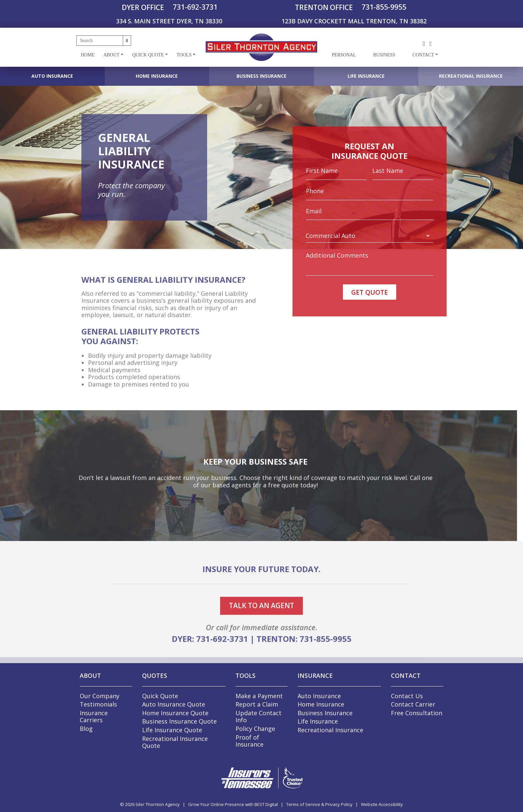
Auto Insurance (52, 76)
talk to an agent (261, 625)
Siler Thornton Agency (158, 804)
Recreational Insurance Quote (175, 742)
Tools (184, 55)
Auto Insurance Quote (174, 704)
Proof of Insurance (249, 741)
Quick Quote (148, 55)
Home (88, 55)
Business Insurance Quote (179, 721)
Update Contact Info (258, 717)
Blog (86, 729)
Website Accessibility (382, 804)
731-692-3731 (195, 7)
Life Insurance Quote (172, 730)
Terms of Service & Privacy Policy (319, 804)
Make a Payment (259, 696)
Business (384, 55)
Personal (344, 55)
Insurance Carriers (94, 717)
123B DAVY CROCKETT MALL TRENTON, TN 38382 (354, 21)
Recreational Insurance (471, 76)
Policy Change (255, 729)
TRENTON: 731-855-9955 (304, 659)
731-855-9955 (384, 7)
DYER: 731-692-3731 (210, 659)
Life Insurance (366, 76)
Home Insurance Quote (175, 713)
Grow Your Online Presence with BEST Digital (233, 804)
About (111, 55)
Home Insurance (157, 76)
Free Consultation (417, 713)
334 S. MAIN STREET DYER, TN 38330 (169, 21)
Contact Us (407, 696)
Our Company (100, 696)
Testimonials (98, 704)
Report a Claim (257, 704)
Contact (423, 55)
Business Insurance (261, 76)
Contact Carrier (413, 704)
